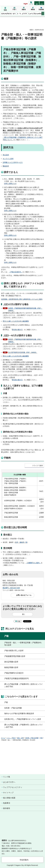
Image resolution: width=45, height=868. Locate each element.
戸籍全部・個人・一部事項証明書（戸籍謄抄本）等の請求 (23, 644)
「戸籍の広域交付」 (16, 272)
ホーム (3, 738)
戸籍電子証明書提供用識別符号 (16, 679)
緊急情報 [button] (26, 4)
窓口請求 (6, 155)
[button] (37, 3)
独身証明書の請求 (11, 667)
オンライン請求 (8, 159)
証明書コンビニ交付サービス (13, 162)
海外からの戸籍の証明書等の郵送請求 (19, 714)
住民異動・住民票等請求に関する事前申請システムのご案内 (22, 299)
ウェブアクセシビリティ (13, 787)
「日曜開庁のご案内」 (33, 563)
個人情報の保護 (9, 798)
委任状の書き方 (17, 330)
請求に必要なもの (10, 184)
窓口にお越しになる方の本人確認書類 (16, 321)
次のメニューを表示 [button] (43, 13)
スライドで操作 (38, 466)
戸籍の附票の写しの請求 (14, 651)
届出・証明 (20, 738)
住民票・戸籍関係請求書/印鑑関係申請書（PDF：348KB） (25, 309)
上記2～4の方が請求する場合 (18, 335)
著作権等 (7, 808)
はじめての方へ (9, 782)
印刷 (19, 621)
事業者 (33, 10)
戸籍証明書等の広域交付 (14, 673)
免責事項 (7, 803)
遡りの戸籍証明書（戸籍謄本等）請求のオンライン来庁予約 (23, 685)
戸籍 (6, 636)
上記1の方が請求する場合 (16, 304)
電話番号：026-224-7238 (11, 588)
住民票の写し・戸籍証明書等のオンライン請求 (23, 719)
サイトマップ (8, 793)
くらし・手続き (11, 738)
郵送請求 (6, 166)
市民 (5, 10)
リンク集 (7, 777)
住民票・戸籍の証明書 (13, 708)
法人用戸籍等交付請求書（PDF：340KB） (23, 352)
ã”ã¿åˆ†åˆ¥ (22, 14)
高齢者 (24, 10)
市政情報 (41, 10)
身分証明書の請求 (11, 662)
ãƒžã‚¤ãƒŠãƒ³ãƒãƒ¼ (8, 14)
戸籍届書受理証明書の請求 (15, 656)
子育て (14, 10)
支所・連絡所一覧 (21, 542)
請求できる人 (11, 172)
